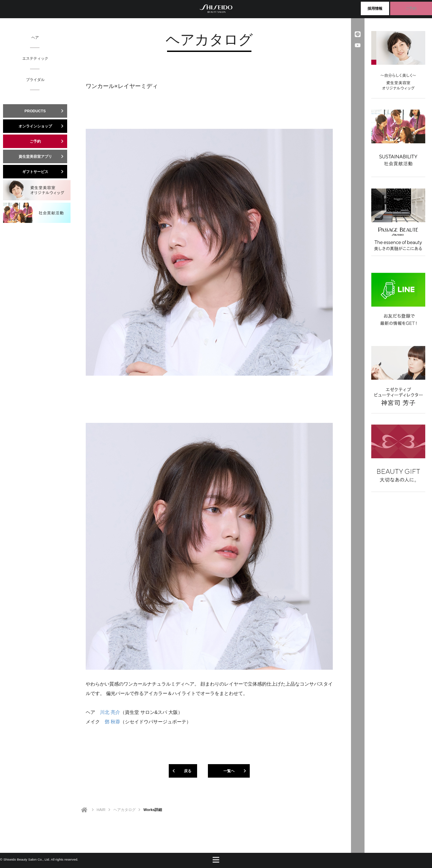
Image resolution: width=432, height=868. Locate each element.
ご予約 (411, 8)
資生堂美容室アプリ (43, 156)
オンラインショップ (43, 126)
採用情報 (375, 8)
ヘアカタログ (125, 810)
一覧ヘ (237, 771)
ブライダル (35, 79)
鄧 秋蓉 (112, 722)
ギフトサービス (45, 172)
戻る (180, 771)
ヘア (35, 37)
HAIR (101, 810)
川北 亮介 (110, 712)
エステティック (35, 58)
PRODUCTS (46, 111)
